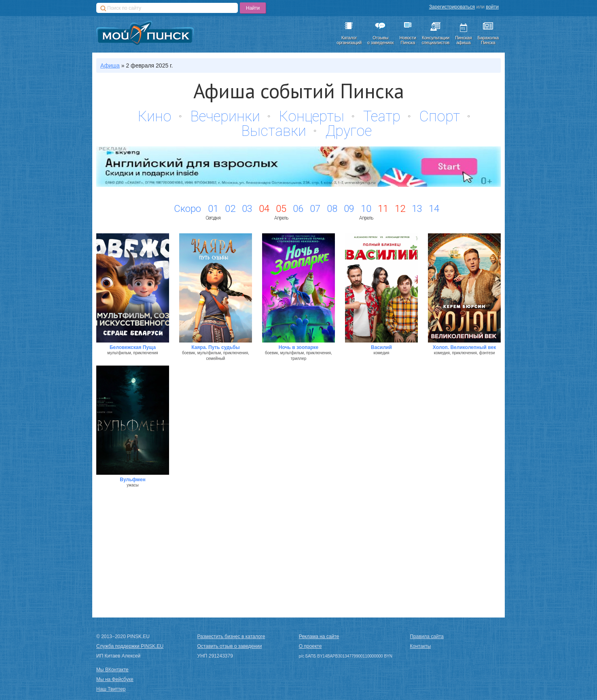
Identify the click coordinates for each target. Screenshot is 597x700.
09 (349, 209)
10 (366, 209)
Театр (382, 116)
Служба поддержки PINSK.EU (130, 646)
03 (247, 209)
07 (315, 209)
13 (417, 209)
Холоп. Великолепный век (464, 347)
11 (383, 209)
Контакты (420, 646)
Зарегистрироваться (452, 7)
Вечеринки (225, 116)
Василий (381, 347)
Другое (348, 131)
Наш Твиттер (111, 689)
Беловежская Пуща (133, 347)
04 (264, 209)
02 (230, 209)
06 (298, 209)
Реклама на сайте (319, 637)
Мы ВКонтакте (112, 670)
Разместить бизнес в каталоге (231, 637)
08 (332, 209)
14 (434, 209)
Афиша (110, 66)
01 (213, 209)
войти (492, 7)
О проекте (310, 646)
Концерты (312, 116)
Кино (155, 116)
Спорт (440, 116)
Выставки (274, 131)
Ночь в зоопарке (298, 347)
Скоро (187, 209)
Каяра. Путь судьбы (216, 347)
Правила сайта (427, 637)
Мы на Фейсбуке (115, 679)
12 (400, 209)
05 (281, 209)
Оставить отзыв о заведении (230, 646)
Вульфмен (132, 480)
